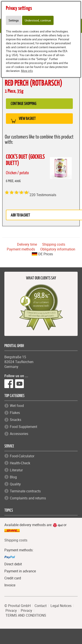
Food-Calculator (22, 456)
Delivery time (27, 244)
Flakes (15, 413)
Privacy (11, 610)
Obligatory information (58, 249)
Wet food (17, 406)
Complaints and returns (28, 498)
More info (27, 71)
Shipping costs (54, 244)
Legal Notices (61, 606)
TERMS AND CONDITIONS (26, 615)
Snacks (16, 420)
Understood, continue (38, 20)
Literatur (16, 470)
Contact (41, 606)
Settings (14, 20)
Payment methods (21, 249)
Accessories (19, 434)
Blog (13, 477)
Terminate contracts (25, 491)
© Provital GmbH (17, 606)
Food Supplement (24, 427)
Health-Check (20, 463)
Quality (15, 484)
